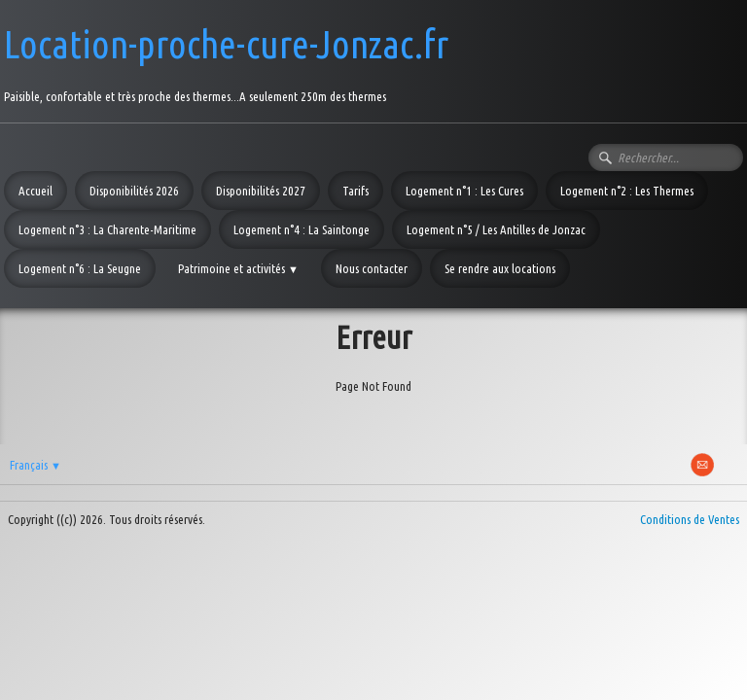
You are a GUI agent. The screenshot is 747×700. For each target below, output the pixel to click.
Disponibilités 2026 (134, 191)
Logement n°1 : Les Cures (464, 191)
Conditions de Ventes (690, 519)
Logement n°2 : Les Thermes (627, 191)
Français (36, 465)
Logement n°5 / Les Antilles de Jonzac (496, 229)
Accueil (36, 191)
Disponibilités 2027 (261, 191)
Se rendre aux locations (500, 268)
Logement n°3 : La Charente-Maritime (107, 229)
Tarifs (356, 191)
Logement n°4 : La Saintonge (302, 229)
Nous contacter (372, 268)
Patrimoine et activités (238, 268)
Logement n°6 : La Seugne (80, 268)
